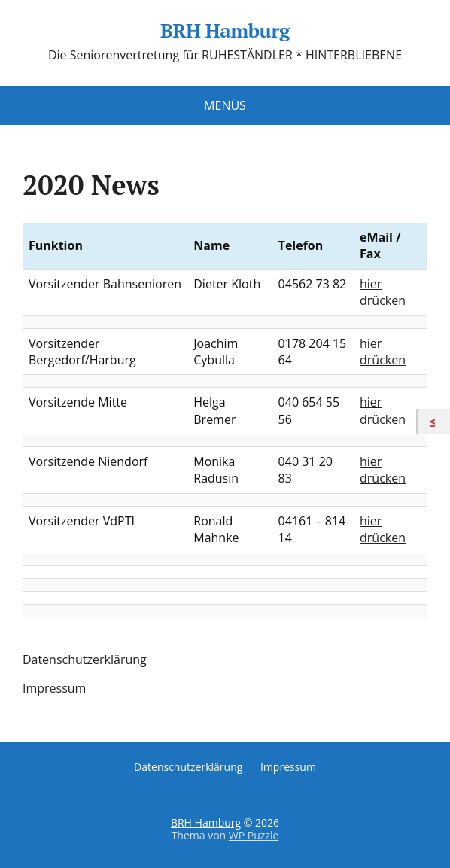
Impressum (54, 688)
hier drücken (383, 292)
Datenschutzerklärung (85, 659)
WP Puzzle (254, 835)
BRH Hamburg (225, 31)
